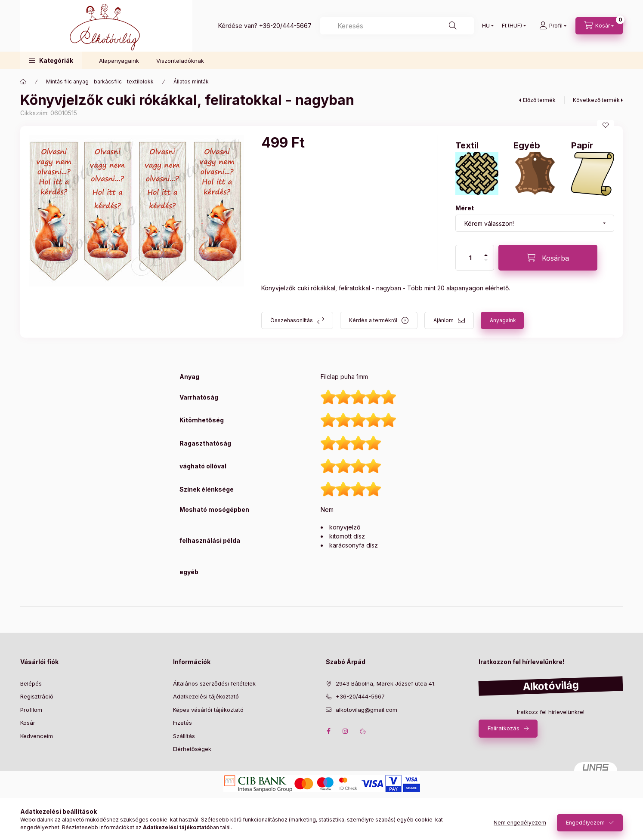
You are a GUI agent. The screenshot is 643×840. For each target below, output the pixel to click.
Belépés (31, 683)
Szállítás (184, 736)
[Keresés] (397, 26)
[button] (51, 60)
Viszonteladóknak (180, 61)
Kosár (28, 723)
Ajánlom (444, 320)
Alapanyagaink (119, 61)
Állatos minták (191, 82)
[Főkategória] (23, 82)
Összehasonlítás (292, 320)
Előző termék (539, 100)
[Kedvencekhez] (606, 125)
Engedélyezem (585, 823)
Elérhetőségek (192, 749)
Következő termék (596, 100)
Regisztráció (37, 696)
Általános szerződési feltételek (214, 683)
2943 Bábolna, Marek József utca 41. (386, 683)
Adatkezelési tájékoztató (206, 696)
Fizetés (182, 723)
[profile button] (553, 26)
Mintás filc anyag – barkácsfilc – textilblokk (100, 82)
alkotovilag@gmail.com (366, 710)
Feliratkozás (504, 728)
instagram (346, 731)
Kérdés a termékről (373, 320)
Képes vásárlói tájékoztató (208, 710)
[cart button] (599, 26)
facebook (328, 731)
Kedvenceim (37, 736)
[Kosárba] (548, 258)
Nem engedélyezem (520, 823)
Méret (465, 208)
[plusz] (486, 255)
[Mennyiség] (470, 258)
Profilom (31, 710)
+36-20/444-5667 (285, 26)
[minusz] (486, 260)
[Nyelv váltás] (486, 26)
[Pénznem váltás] (512, 26)
